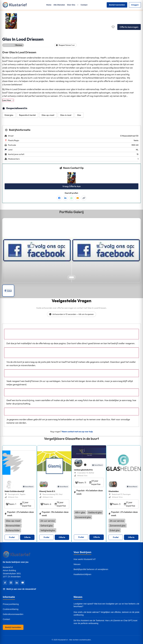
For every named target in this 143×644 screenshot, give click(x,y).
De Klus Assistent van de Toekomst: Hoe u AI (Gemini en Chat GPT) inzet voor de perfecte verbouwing (106, 622)
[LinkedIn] (17, 583)
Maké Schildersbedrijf (14, 491)
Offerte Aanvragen (129, 27)
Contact (84, 5)
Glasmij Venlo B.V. (47, 491)
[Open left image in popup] (37, 250)
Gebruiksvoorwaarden (13, 614)
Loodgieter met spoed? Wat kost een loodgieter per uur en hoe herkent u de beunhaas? (106, 605)
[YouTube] (23, 583)
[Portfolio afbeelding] (8, 291)
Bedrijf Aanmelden (117, 5)
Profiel (12, 537)
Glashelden (114, 491)
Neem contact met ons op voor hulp (77, 432)
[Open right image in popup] (106, 250)
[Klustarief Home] (15, 5)
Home (49, 5)
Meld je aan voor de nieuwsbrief (19, 589)
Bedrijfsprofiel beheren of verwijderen (91, 569)
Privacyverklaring (11, 604)
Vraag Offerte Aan (71, 186)
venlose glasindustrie (83, 470)
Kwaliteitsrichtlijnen (82, 574)
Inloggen (135, 5)
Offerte (27, 537)
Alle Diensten (59, 5)
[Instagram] (11, 583)
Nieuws (77, 564)
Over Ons (73, 5)
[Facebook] (5, 583)
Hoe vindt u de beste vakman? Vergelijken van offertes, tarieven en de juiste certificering (106, 614)
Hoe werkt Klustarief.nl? (85, 559)
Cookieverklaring (11, 609)
